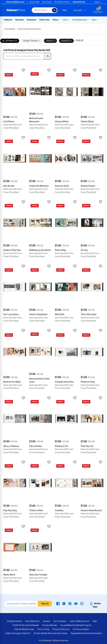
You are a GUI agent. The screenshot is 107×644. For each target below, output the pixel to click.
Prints (65, 20)
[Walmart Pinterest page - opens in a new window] (70, 603)
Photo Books (10, 29)
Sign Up (45, 603)
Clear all (79, 40)
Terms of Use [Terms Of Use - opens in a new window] (43, 629)
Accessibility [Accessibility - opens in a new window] (66, 625)
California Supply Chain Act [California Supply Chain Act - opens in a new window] (18, 633)
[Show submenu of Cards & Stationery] (88, 19)
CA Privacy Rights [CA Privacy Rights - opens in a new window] (81, 629)
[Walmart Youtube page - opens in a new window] (76, 603)
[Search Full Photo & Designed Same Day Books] (24, 56)
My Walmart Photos (62, 2)
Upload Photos (79, 2)
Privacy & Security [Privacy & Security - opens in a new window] (61, 629)
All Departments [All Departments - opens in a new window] (14, 621)
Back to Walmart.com (15, 2)
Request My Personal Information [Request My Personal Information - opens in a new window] (86, 633)
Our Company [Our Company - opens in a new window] (60, 621)
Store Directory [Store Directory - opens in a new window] (32, 621)
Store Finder (35, 2)
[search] (48, 56)
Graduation (32, 20)
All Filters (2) (10, 41)
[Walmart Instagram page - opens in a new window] (82, 603)
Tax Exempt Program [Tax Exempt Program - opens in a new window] (82, 625)
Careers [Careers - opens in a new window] (47, 621)
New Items (20, 20)
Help (65, 10)
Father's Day (44, 20)
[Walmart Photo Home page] (16, 10)
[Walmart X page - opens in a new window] (64, 603)
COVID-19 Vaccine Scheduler (26, 625)
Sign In (97, 2)
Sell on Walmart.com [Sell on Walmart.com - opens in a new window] (80, 621)
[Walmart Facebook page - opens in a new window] (58, 603)
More (94, 20)
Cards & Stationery (80, 20)
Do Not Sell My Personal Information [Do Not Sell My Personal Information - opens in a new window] (51, 633)
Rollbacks (8, 20)
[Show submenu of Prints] (69, 19)
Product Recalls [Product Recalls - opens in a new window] (50, 625)
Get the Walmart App (24, 629)
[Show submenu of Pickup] (59, 19)
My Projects (47, 2)
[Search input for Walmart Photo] (42, 10)
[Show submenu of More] (97, 19)
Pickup (55, 20)
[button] (15, 70)
